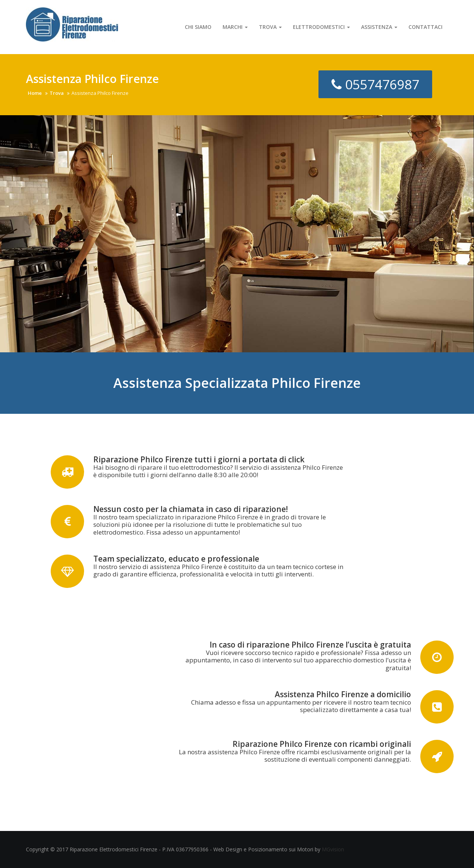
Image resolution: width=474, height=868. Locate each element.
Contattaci (425, 27)
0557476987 (375, 84)
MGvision (333, 849)
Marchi (235, 27)
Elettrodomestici (321, 27)
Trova (270, 27)
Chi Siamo (198, 27)
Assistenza (379, 27)
